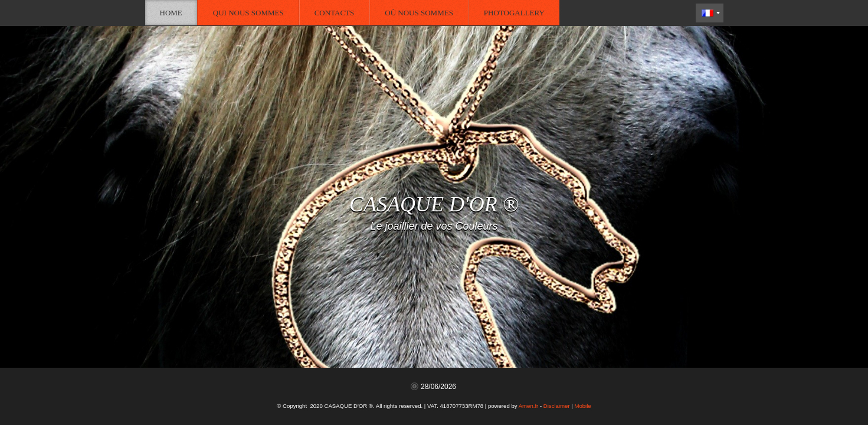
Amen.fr (529, 406)
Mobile (582, 406)
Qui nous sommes (248, 13)
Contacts (335, 13)
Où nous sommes (419, 13)
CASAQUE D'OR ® (434, 204)
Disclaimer (557, 406)
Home (171, 13)
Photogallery (514, 13)
